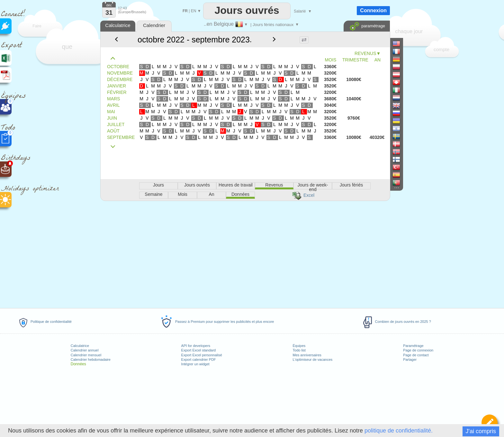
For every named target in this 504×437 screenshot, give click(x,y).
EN (194, 11)
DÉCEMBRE (120, 79)
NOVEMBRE (120, 73)
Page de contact (416, 355)
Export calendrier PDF (199, 360)
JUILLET (116, 124)
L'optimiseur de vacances (313, 360)
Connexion (373, 10)
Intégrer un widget (195, 364)
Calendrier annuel (85, 350)
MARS (113, 99)
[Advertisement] (245, 253)
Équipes (299, 346)
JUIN (112, 118)
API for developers (196, 346)
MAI (111, 112)
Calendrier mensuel (86, 355)
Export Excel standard (199, 350)
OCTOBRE (118, 67)
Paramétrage (413, 346)
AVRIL (113, 105)
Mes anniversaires (307, 355)
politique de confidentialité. (399, 431)
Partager (410, 360)
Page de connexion (418, 350)
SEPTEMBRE (121, 137)
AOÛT (113, 131)
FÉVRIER (117, 92)
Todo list (299, 350)
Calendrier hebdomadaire (91, 360)
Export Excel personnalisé (202, 355)
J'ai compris (481, 431)
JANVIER (117, 86)
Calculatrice (80, 346)
